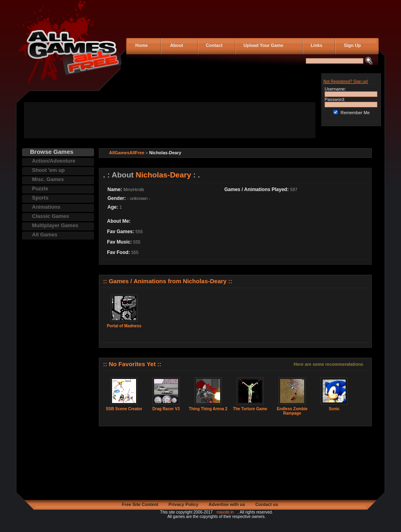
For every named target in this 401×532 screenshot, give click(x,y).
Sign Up (350, 45)
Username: (335, 89)
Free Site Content (140, 504)
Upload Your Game (262, 45)
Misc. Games (48, 179)
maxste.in (225, 512)
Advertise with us (227, 504)
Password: (335, 99)
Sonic (334, 409)
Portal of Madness (124, 326)
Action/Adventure (54, 161)
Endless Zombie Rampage (292, 411)
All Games (45, 235)
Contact (213, 45)
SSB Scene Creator (124, 409)
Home (141, 45)
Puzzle (40, 188)
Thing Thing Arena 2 (208, 409)
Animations (46, 207)
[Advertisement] (170, 120)
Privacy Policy (183, 504)
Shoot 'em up (48, 170)
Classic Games (51, 216)
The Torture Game (250, 409)
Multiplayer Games (55, 225)
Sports (40, 198)
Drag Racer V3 (166, 409)
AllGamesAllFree (127, 153)
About (175, 45)
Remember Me (355, 113)
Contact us (267, 504)
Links (315, 45)
